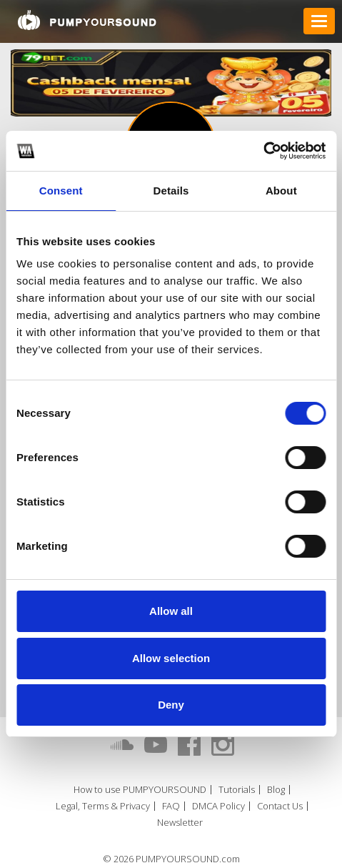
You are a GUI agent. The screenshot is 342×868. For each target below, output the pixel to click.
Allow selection (171, 658)
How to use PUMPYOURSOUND (140, 790)
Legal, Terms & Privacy (103, 806)
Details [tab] (171, 191)
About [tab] (281, 191)
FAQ (171, 806)
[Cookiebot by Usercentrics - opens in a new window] (263, 151)
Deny (171, 705)
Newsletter (180, 823)
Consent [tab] (61, 191)
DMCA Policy (218, 806)
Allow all (171, 611)
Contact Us (280, 806)
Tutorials (237, 790)
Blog (276, 790)
